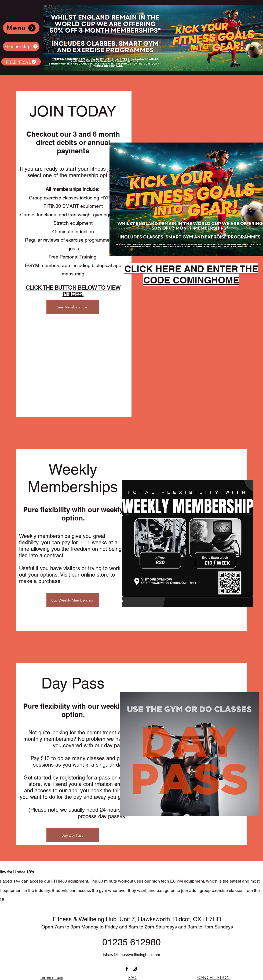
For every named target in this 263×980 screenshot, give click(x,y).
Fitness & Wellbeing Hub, (86, 919)
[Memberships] (21, 46)
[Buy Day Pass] (73, 835)
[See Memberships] (73, 307)
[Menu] (21, 28)
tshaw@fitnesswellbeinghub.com (131, 955)
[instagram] (135, 969)
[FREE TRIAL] (21, 62)
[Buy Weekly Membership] (73, 600)
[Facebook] (127, 969)
